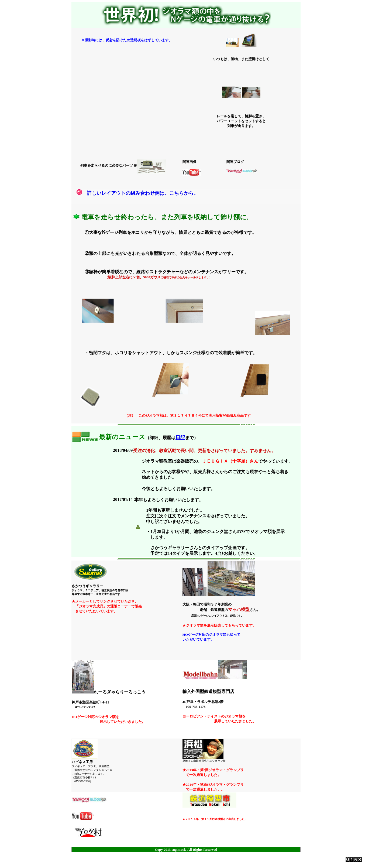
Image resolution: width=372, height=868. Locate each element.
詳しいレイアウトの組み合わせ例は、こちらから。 (143, 193)
